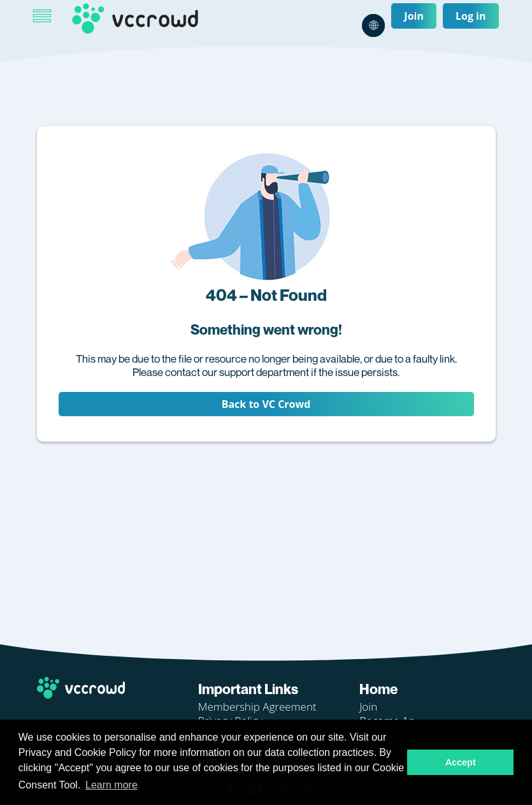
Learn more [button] (111, 785)
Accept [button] (461, 762)
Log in (471, 16)
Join (414, 16)
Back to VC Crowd (266, 404)
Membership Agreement (257, 707)
